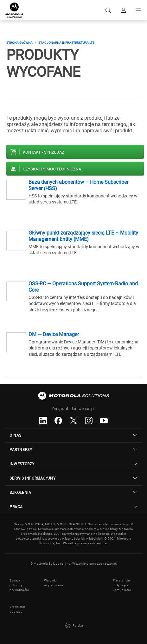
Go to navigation (138, 10)
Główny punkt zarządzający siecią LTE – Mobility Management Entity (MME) (83, 236)
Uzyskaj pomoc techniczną (52, 169)
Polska (73, 626)
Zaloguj (123, 10)
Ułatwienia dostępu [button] (18, 609)
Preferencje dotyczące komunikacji (122, 585)
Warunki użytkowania (54, 583)
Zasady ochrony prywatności (19, 585)
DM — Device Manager (54, 334)
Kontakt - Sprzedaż (44, 152)
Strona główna (19, 43)
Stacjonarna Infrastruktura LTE (66, 43)
